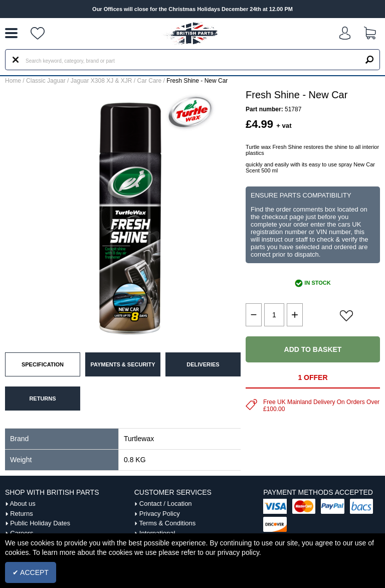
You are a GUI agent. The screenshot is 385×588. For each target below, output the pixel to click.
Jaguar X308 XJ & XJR (102, 81)
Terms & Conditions (168, 523)
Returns (22, 514)
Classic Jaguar (46, 81)
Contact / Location (166, 504)
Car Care (150, 81)
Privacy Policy (160, 514)
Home (13, 81)
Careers (22, 533)
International (157, 533)
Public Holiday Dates (40, 523)
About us (22, 504)
